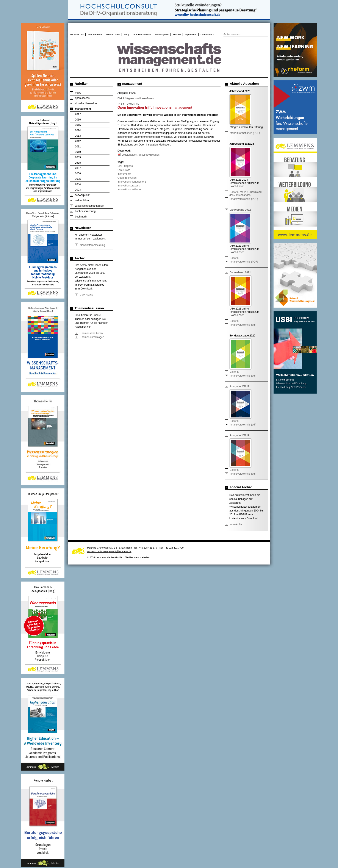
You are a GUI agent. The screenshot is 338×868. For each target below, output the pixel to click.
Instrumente (124, 174)
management (83, 109)
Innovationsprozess (129, 186)
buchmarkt (81, 217)
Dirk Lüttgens (125, 166)
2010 (78, 152)
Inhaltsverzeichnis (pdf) (243, 325)
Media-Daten (113, 34)
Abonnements (95, 34)
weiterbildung (83, 200)
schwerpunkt (82, 195)
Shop (127, 34)
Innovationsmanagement (132, 182)
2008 (78, 163)
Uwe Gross (124, 170)
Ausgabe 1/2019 (240, 435)
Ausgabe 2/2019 (240, 386)
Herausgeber (162, 34)
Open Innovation (127, 178)
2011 (78, 147)
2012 (78, 141)
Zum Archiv (86, 295)
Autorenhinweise (142, 34)
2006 (78, 174)
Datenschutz (207, 34)
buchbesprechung (85, 211)
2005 (78, 179)
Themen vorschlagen (92, 337)
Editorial (234, 258)
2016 (78, 120)
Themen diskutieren (91, 333)
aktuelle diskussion (86, 103)
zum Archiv (236, 524)
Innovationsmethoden (130, 189)
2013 (78, 136)
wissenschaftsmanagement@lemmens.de (109, 551)
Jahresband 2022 (240, 210)
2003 (78, 190)
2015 (78, 125)
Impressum (191, 34)
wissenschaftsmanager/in (90, 206)
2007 (78, 168)
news (78, 93)
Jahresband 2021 (240, 272)
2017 (78, 114)
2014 (78, 130)
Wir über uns (77, 34)
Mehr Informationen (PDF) (245, 133)
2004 (78, 184)
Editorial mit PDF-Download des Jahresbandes (245, 194)
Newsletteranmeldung (92, 245)
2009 (78, 157)
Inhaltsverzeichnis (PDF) (244, 199)
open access (82, 98)
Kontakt (177, 34)
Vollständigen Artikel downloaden (140, 155)
